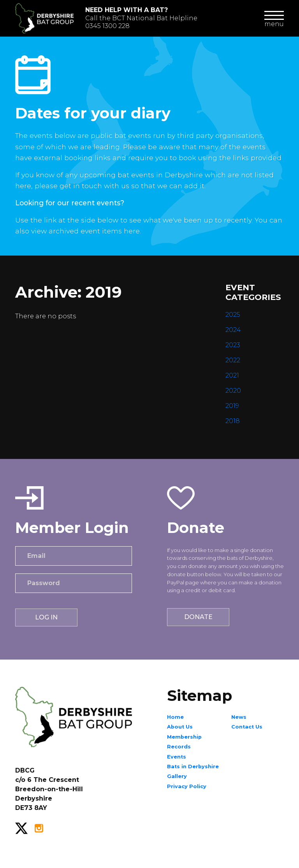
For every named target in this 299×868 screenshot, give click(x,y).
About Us (180, 727)
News (239, 717)
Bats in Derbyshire (193, 767)
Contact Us (247, 727)
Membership (184, 737)
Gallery (177, 776)
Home (175, 717)
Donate (198, 617)
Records (179, 747)
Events (177, 757)
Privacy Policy (187, 786)
